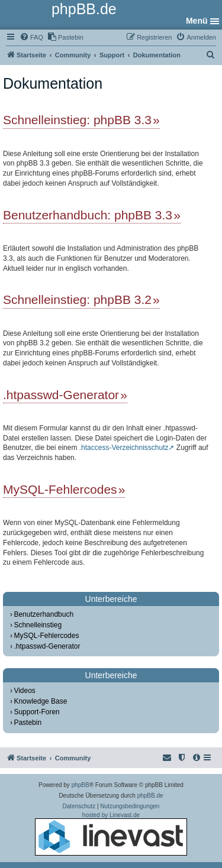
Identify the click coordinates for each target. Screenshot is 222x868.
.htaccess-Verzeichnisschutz (124, 448)
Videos (24, 691)
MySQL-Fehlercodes (60, 489)
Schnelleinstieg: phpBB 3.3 (77, 120)
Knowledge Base (40, 701)
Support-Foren (36, 712)
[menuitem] (31, 37)
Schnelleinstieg (38, 625)
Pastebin (28, 723)
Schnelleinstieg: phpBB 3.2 (77, 299)
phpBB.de (150, 796)
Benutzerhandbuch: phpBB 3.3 (88, 215)
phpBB (81, 785)
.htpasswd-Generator (61, 395)
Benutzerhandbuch (44, 614)
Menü (197, 21)
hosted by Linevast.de (111, 834)
